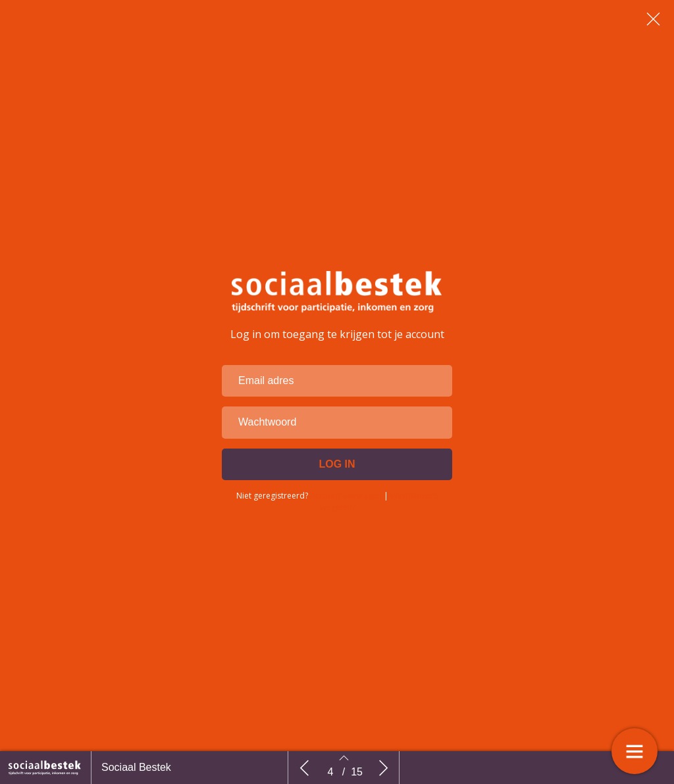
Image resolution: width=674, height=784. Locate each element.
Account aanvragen (346, 519)
